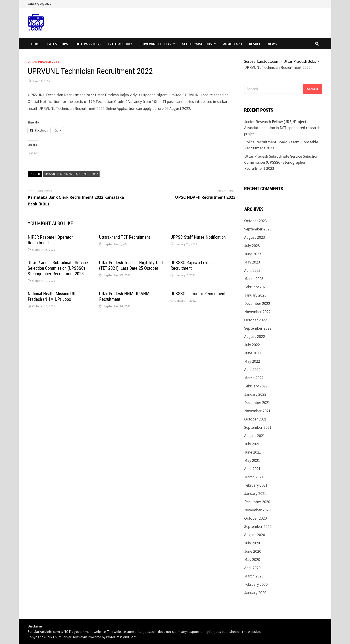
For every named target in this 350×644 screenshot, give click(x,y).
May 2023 (252, 262)
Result (255, 44)
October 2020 (255, 518)
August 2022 (255, 336)
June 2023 (253, 254)
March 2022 (254, 378)
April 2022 (252, 369)
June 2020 (253, 551)
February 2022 (256, 386)
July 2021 (252, 444)
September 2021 (258, 427)
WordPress (114, 637)
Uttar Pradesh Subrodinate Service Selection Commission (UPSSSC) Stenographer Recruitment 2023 (58, 268)
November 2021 (257, 411)
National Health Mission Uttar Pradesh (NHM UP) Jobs (53, 296)
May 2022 (252, 361)
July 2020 (252, 543)
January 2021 (255, 493)
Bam (133, 637)
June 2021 (253, 452)
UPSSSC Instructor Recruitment (198, 294)
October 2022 (255, 320)
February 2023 (256, 287)
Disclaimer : (36, 626)
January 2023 (255, 295)
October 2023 (255, 221)
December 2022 (257, 303)
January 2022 (255, 394)
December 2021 (257, 402)
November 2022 (257, 312)
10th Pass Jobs (88, 44)
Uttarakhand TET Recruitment (125, 237)
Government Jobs (156, 44)
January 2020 (255, 593)
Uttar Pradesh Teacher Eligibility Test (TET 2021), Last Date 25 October (131, 265)
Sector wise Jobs (197, 44)
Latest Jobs (58, 44)
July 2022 (252, 345)
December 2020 (257, 502)
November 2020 (257, 510)
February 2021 (256, 485)
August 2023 (255, 237)
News (272, 44)
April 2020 (252, 568)
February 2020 (256, 584)
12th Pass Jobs (121, 44)
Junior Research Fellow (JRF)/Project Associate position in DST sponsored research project (282, 128)
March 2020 (254, 576)
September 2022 (258, 328)
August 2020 (255, 535)
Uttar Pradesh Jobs (44, 62)
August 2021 (255, 436)
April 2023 (252, 270)
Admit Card (233, 44)
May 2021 (252, 460)
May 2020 (252, 559)
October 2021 (255, 419)
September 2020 (258, 526)
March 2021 (254, 477)
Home (36, 44)
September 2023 (258, 229)
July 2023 (252, 246)
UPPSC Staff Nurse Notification (198, 237)
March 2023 (254, 279)
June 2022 (253, 353)
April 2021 (252, 469)
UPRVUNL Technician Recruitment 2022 (71, 174)
